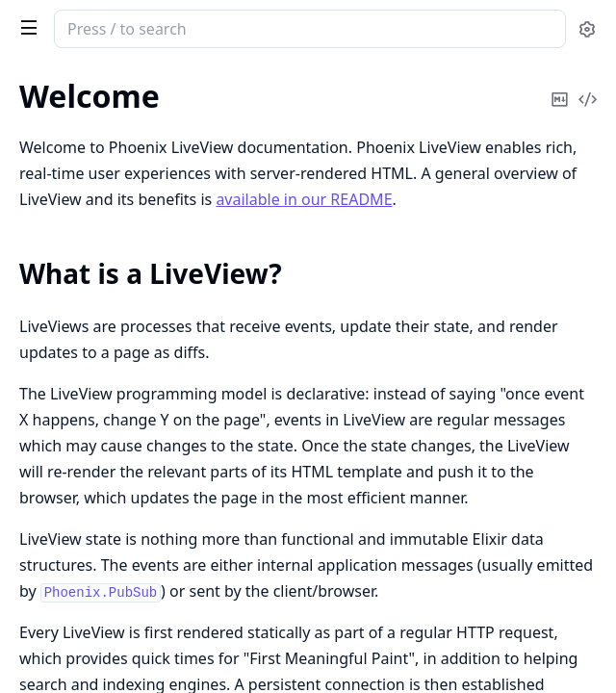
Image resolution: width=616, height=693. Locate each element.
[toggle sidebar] (25, 27)
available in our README (304, 199)
